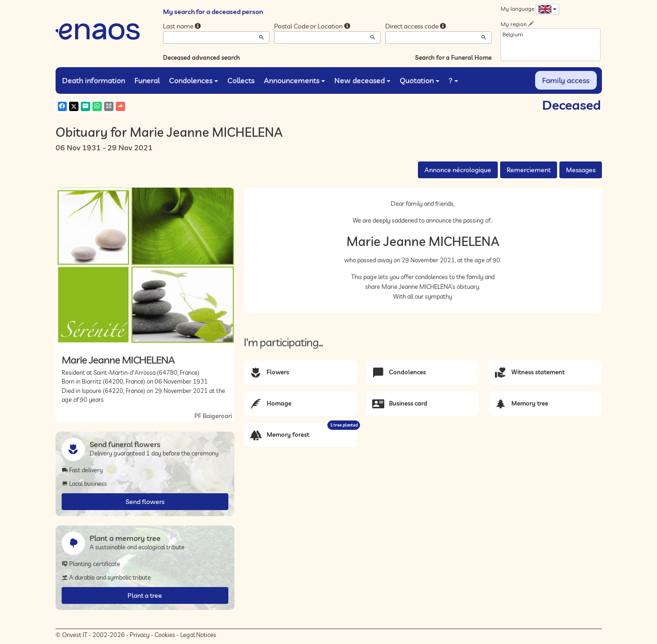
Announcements (294, 80)
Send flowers (145, 502)
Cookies (165, 635)
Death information (94, 80)
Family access (566, 80)
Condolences (194, 80)
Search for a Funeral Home (453, 57)
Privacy (140, 635)
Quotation (420, 80)
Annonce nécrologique (458, 170)
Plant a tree (145, 595)
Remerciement (529, 170)
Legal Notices (198, 635)
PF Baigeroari (213, 416)
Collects (241, 80)
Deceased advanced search (201, 57)
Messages (581, 170)
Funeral (147, 80)
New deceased (362, 80)
